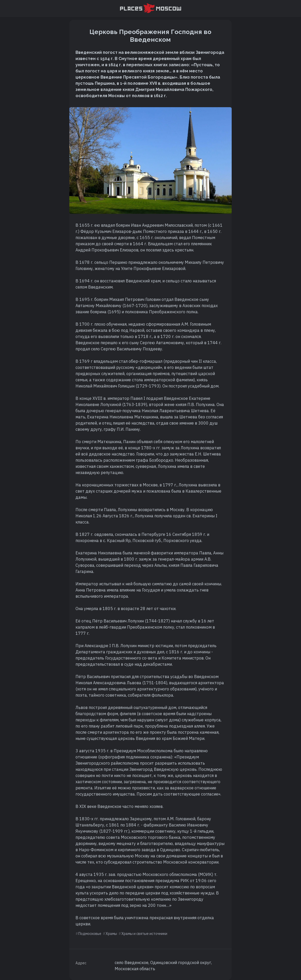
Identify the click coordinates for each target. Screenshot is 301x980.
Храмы (111, 934)
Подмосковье (90, 934)
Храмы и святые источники (144, 934)
